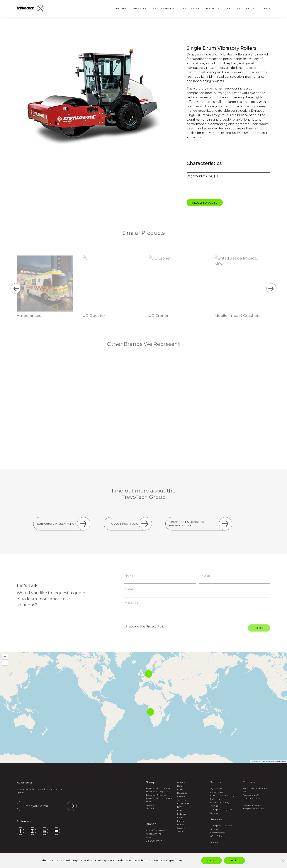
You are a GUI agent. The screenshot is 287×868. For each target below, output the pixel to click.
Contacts (246, 8)
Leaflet (254, 761)
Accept (212, 860)
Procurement (218, 8)
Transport (190, 8)
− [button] (5, 662)
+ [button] (5, 657)
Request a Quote (205, 203)
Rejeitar (234, 860)
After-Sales (163, 8)
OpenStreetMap (268, 761)
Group (121, 8)
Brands (140, 8)
